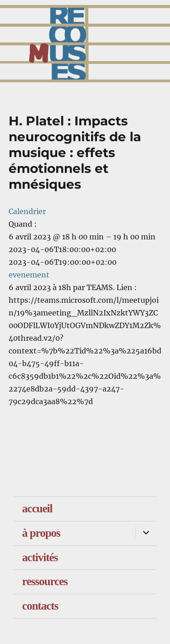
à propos (41, 533)
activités (40, 557)
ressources (45, 581)
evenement (29, 275)
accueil (37, 508)
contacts (40, 606)
